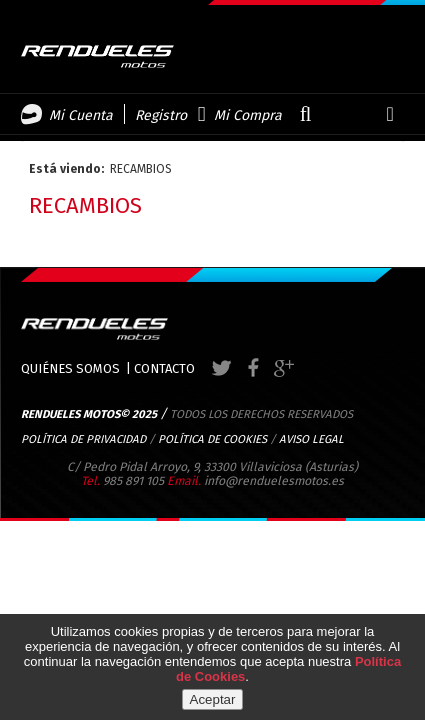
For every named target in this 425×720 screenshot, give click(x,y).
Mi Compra (248, 115)
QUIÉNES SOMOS (70, 368)
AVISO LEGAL (311, 439)
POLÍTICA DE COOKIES (212, 439)
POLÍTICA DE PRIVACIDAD (83, 439)
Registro (161, 115)
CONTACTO (164, 368)
